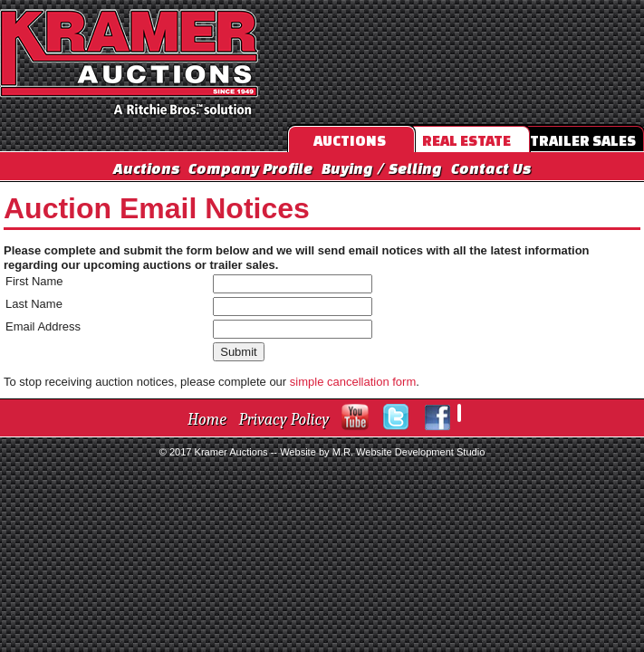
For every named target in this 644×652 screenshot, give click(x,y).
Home (207, 420)
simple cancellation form (353, 382)
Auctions (146, 168)
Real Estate (466, 140)
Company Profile (250, 168)
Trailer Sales (583, 140)
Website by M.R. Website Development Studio (382, 452)
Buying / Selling (382, 168)
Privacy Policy (284, 420)
